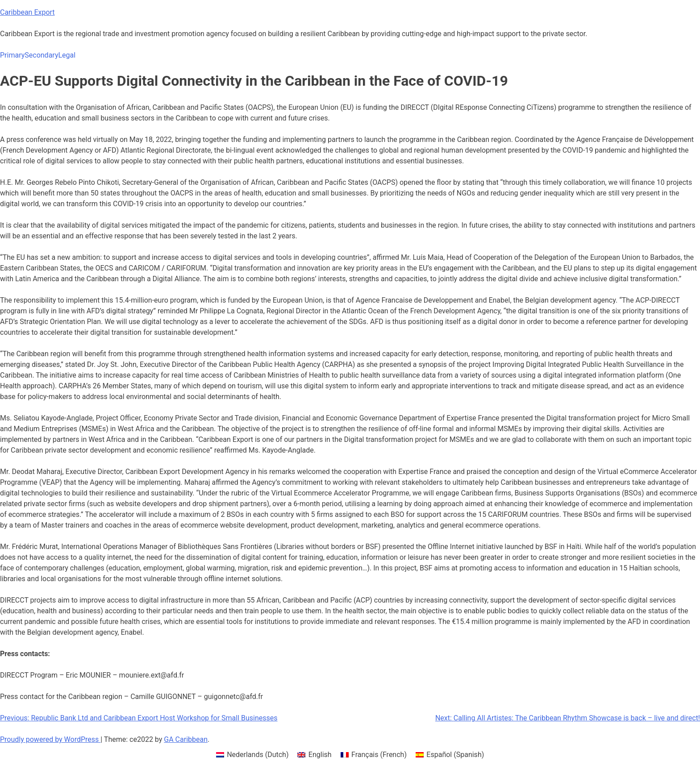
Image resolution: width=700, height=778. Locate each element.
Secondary (41, 55)
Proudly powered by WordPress (50, 739)
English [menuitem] (320, 755)
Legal (67, 55)
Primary (12, 55)
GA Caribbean (186, 739)
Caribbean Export (27, 12)
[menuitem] (252, 755)
